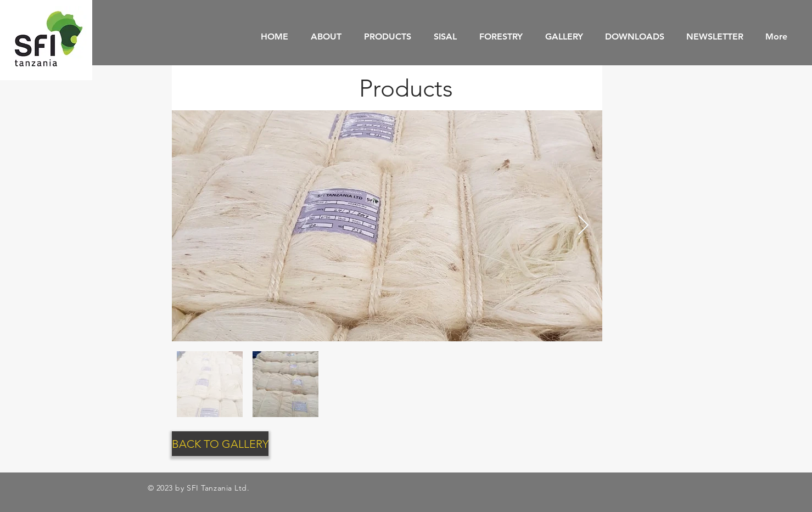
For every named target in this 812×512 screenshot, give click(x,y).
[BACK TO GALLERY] (220, 444)
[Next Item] (583, 226)
